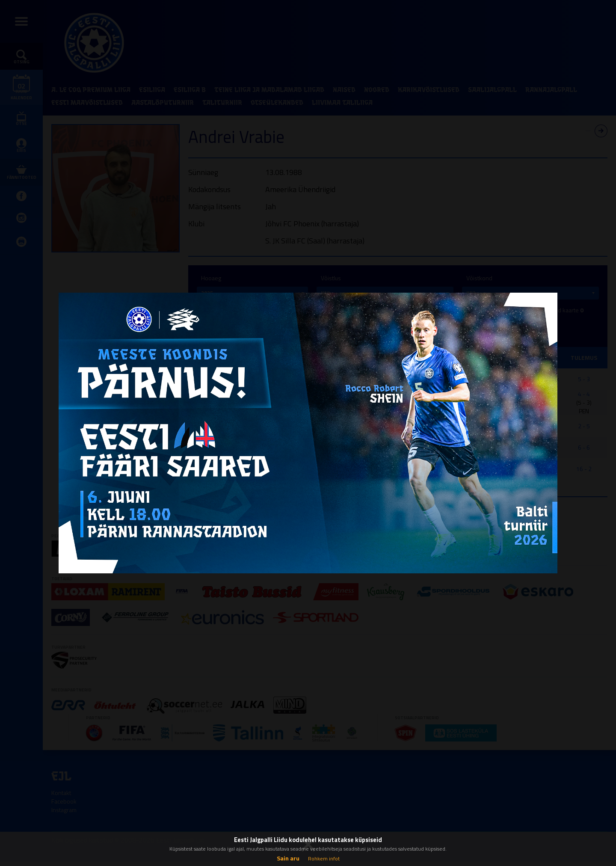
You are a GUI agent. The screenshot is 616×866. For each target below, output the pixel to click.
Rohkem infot (324, 859)
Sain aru (288, 858)
